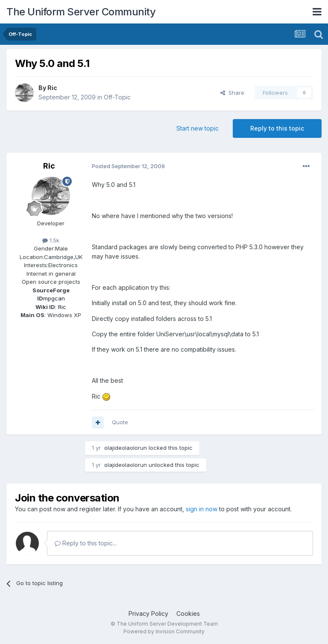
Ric (52, 88)
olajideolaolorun (126, 448)
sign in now (202, 509)
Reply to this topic (277, 128)
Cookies (188, 613)
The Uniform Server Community (81, 12)
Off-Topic (117, 97)
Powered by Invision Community (164, 631)
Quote (120, 422)
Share (232, 93)
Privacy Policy (148, 613)
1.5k (51, 240)
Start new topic (198, 128)
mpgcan (54, 298)
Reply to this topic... (86, 543)
